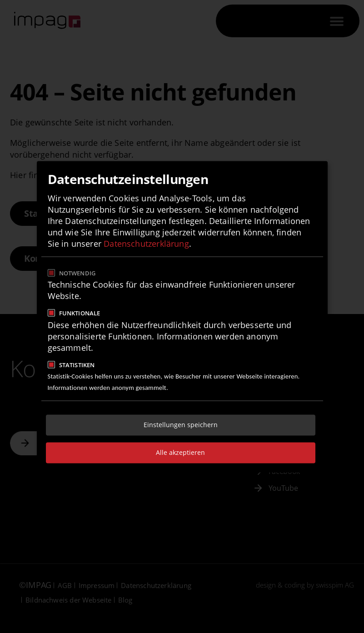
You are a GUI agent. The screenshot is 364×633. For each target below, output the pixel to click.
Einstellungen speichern (181, 425)
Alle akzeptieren (180, 452)
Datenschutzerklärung (146, 244)
